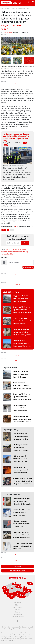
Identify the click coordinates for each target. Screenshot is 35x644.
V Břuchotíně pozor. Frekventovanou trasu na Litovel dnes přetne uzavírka (22, 343)
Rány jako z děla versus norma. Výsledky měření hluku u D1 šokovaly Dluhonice (21, 300)
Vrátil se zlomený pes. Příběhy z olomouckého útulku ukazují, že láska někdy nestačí (20, 438)
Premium (18, 84)
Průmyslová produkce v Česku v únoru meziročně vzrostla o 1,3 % (21, 524)
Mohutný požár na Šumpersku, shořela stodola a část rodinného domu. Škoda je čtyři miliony (22, 471)
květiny (19, 249)
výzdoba (24, 249)
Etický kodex (18, 607)
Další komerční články (17, 571)
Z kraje (6, 145)
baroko (10, 252)
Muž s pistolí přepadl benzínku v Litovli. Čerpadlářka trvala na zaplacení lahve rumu (20, 409)
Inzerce (18, 612)
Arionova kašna (11, 249)
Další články (18, 566)
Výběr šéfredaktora (11, 292)
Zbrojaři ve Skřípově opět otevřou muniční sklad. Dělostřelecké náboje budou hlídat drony (22, 333)
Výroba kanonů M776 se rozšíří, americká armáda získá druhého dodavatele (21, 535)
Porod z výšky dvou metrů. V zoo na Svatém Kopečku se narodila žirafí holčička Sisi (22, 419)
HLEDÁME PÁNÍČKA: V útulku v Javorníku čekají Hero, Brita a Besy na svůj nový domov (22, 481)
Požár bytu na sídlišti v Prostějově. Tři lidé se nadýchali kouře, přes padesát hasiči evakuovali (21, 460)
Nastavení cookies (17, 617)
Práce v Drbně (18, 614)
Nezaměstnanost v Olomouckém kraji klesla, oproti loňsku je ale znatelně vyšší (22, 387)
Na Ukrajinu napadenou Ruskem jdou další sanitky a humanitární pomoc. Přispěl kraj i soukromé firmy (16, 137)
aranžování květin (19, 252)
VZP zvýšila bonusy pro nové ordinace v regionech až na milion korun (22, 546)
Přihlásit (25, 243)
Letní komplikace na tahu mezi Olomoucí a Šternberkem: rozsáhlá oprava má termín (21, 449)
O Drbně (17, 605)
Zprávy (7, 9)
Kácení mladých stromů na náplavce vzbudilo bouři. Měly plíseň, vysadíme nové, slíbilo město (22, 311)
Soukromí (18, 603)
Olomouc (4, 252)
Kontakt (17, 610)
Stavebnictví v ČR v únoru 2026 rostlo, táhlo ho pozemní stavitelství (21, 513)
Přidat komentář (28, 267)
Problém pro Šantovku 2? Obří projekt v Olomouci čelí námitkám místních (22, 321)
